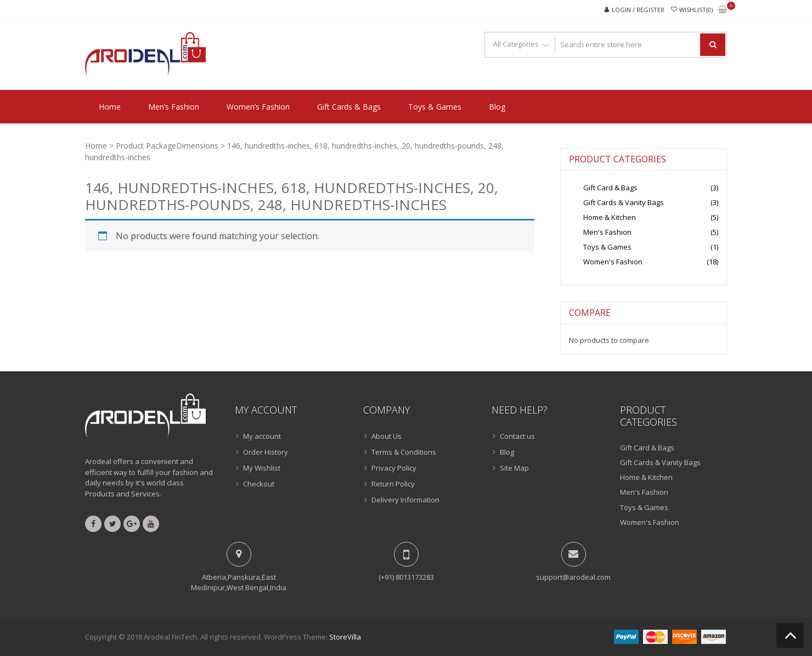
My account (262, 436)
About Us (387, 436)
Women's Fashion (613, 262)
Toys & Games (435, 107)
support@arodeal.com (573, 577)
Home (110, 107)
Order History (266, 452)
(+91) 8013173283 (406, 577)
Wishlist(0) (696, 10)
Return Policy (393, 484)
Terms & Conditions (404, 452)
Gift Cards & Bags (349, 107)
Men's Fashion (607, 232)
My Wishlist (262, 468)
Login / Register (638, 10)
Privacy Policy (394, 468)
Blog (497, 107)
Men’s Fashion (174, 107)
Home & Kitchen (610, 217)
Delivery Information (405, 500)
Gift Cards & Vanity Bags (624, 202)
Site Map (514, 468)
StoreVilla (345, 637)
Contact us (517, 436)
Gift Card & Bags (610, 188)
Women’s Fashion (258, 107)
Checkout (259, 484)
